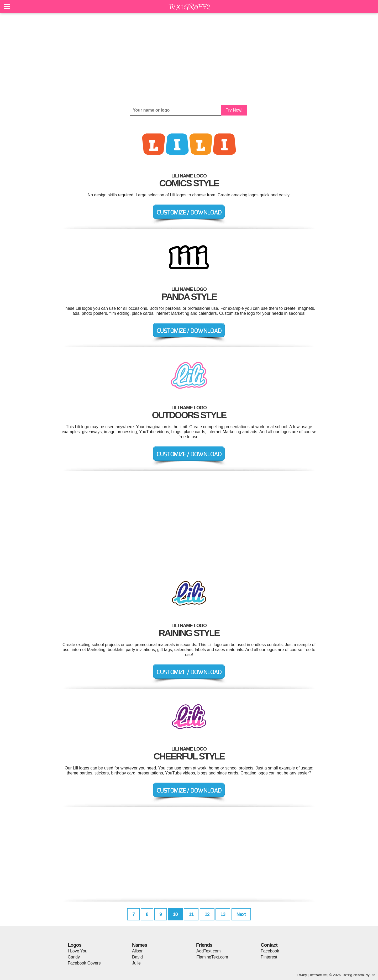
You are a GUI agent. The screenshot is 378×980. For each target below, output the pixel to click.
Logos (75, 945)
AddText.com (208, 951)
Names (140, 945)
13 (223, 914)
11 (191, 914)
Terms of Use (318, 975)
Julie (136, 963)
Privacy (302, 975)
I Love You (78, 951)
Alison (138, 951)
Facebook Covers (84, 963)
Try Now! (234, 110)
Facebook (270, 951)
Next (241, 914)
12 (207, 914)
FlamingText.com (212, 957)
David (137, 957)
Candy (74, 957)
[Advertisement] (189, 59)
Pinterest (269, 957)
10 (175, 914)
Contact (269, 945)
